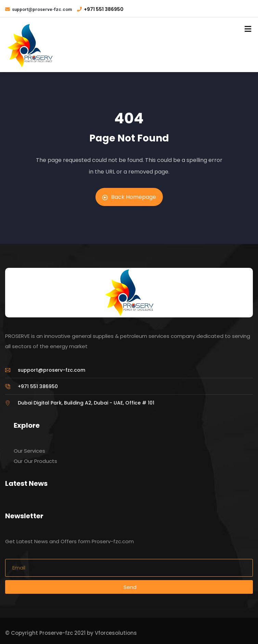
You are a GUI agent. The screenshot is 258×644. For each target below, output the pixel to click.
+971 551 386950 (104, 9)
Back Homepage (129, 197)
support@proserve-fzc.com (42, 9)
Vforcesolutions (116, 633)
